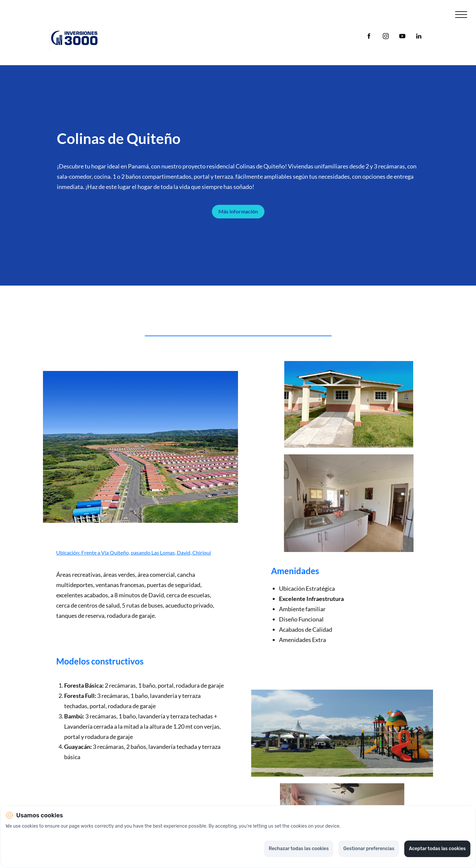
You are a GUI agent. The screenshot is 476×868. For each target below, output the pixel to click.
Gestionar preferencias (369, 849)
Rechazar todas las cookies (299, 849)
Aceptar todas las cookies (437, 849)
